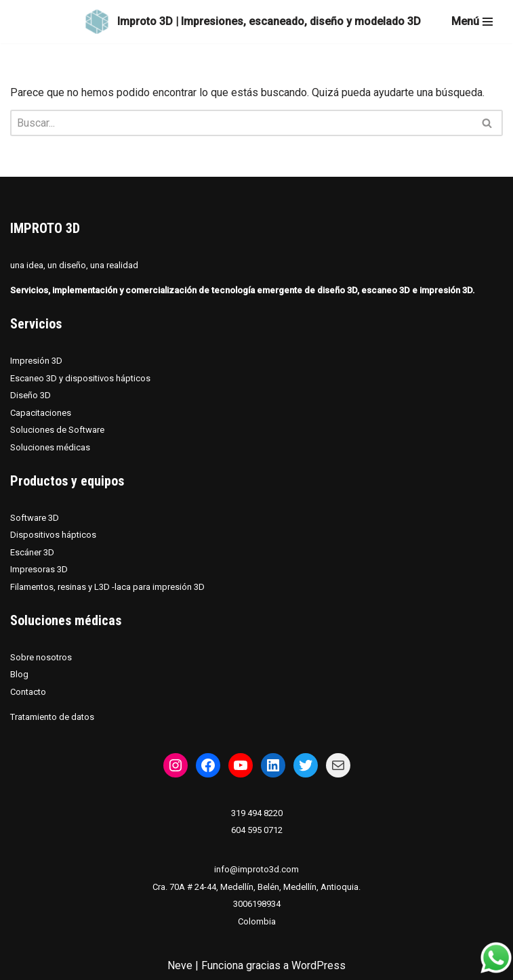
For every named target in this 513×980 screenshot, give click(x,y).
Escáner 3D (32, 552)
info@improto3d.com (256, 869)
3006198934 (257, 904)
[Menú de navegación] (472, 22)
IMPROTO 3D (45, 228)
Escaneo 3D (35, 378)
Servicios (36, 324)
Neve (180, 965)
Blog (19, 674)
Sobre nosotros (41, 657)
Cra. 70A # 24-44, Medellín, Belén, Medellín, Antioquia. (256, 887)
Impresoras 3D (39, 569)
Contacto (28, 692)
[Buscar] (241, 123)
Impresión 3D (36, 361)
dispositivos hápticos (108, 378)
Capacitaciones (41, 413)
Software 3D (35, 518)
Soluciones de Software (57, 430)
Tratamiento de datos (52, 717)
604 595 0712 (257, 830)
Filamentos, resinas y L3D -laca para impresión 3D (107, 587)
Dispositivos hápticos (53, 535)
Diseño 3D (30, 395)
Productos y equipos (67, 481)
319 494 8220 (257, 813)
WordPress (319, 965)
